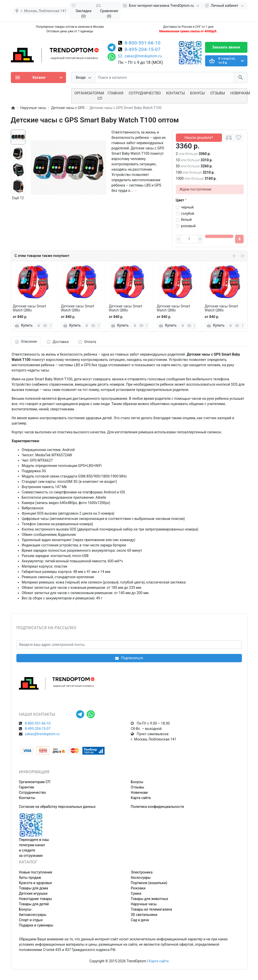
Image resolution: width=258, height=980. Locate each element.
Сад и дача (140, 920)
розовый (188, 226)
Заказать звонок (226, 47)
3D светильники (144, 915)
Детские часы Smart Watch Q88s (29, 308)
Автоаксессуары (33, 915)
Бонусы (198, 93)
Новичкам (240, 93)
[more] (51, 326)
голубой (188, 214)
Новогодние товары (35, 899)
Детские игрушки (33, 893)
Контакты (175, 93)
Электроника (142, 872)
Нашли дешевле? (199, 138)
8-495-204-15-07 (142, 50)
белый (186, 220)
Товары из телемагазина (151, 909)
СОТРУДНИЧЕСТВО (145, 93)
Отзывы (218, 93)
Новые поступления (36, 872)
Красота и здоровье (35, 883)
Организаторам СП (35, 782)
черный (187, 207)
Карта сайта (141, 798)
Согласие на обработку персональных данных (57, 807)
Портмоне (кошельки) (149, 883)
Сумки (136, 893)
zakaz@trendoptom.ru (140, 56)
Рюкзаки (138, 888)
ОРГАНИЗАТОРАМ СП (89, 96)
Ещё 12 (18, 198)
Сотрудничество (32, 792)
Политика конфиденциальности (157, 807)
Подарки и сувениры (36, 925)
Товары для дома (34, 888)
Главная (116, 93)
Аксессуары (141, 878)
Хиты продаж (30, 878)
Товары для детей (34, 904)
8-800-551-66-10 (142, 43)
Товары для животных (149, 899)
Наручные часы (144, 904)
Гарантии (26, 787)
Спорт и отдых (31, 920)
